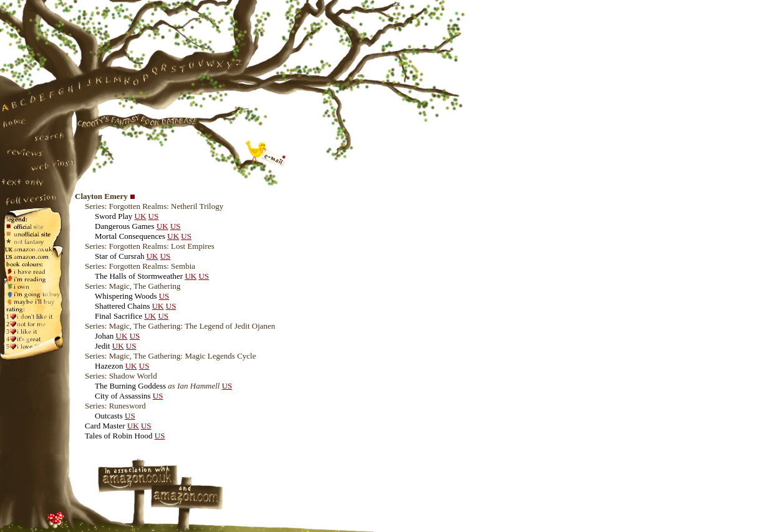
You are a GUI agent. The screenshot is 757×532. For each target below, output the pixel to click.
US (154, 216)
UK (141, 216)
